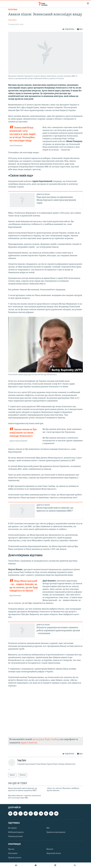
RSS (48, 828)
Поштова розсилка (15, 836)
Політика (13, 10)
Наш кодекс (13, 854)
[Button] (68, 29)
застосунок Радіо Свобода (46, 739)
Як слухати (12, 828)
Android (33, 743)
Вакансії (50, 849)
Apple (24, 743)
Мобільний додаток (16, 832)
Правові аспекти (15, 858)
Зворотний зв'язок (54, 854)
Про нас (11, 849)
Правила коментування (56, 832)
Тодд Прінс (12, 20)
